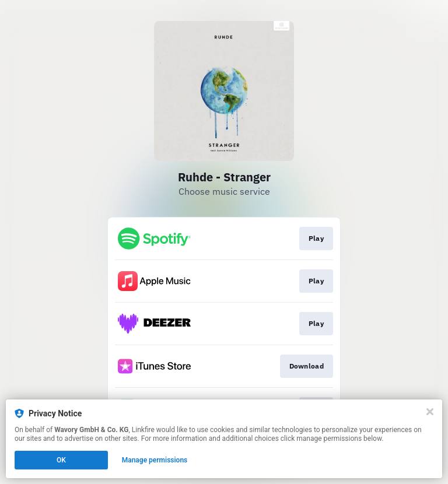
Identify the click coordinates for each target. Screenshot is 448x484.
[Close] (430, 412)
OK (61, 460)
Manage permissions (155, 460)
